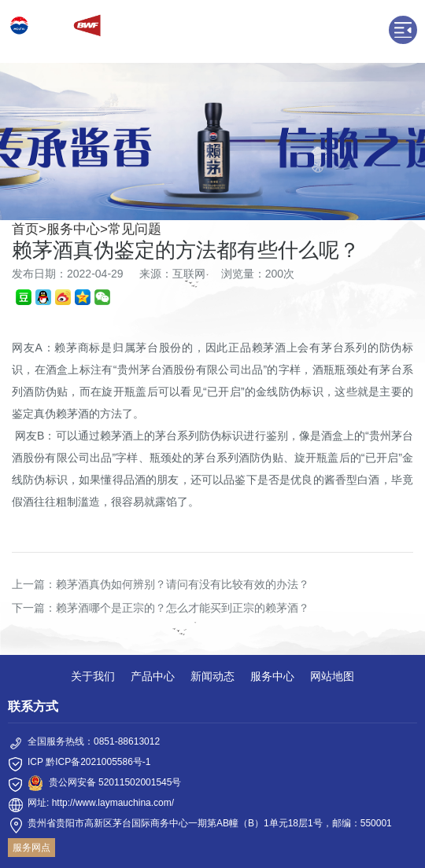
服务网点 (31, 848)
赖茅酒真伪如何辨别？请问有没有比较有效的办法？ (183, 584)
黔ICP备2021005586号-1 (98, 762)
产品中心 (153, 676)
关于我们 (93, 676)
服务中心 (73, 229)
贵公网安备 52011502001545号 (115, 782)
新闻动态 (213, 676)
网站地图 (332, 676)
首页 (25, 229)
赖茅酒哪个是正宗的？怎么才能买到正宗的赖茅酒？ (183, 608)
